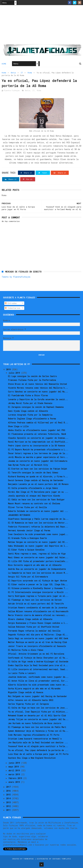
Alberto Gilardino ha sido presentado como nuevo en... (38, 685)
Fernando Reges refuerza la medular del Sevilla (34, 631)
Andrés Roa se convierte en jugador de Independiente (37, 569)
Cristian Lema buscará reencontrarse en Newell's (35, 739)
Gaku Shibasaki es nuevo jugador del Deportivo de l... (38, 546)
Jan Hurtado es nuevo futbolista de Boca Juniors (35, 723)
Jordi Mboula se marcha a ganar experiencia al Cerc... (38, 457)
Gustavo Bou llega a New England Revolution (32, 758)
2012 (9, 806)
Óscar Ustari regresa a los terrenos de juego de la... (38, 453)
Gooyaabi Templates (62, 859)
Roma (30, 73)
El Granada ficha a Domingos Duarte (27, 538)
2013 (9, 802)
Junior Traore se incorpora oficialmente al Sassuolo (37, 646)
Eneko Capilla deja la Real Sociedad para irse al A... (38, 665)
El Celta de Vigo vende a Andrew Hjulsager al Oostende (38, 662)
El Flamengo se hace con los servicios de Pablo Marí (37, 727)
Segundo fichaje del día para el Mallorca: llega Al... (38, 635)
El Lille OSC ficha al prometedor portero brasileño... (38, 561)
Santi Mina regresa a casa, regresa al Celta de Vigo (37, 554)
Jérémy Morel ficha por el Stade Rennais (30, 403)
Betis (13, 73)
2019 (9, 369)
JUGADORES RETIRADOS (19, 515)
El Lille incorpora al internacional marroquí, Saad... (38, 669)
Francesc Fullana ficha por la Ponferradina (32, 380)
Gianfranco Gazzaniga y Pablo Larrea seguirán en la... (38, 519)
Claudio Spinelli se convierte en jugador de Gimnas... (38, 438)
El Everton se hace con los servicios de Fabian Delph (37, 469)
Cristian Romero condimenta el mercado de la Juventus (38, 608)
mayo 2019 (14, 767)
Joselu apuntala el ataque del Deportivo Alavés (34, 496)
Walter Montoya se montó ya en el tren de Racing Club (37, 642)
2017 (9, 787)
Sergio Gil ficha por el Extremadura (28, 577)
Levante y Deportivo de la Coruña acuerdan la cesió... (38, 399)
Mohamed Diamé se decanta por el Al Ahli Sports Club (37, 716)
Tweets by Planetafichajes (16, 277)
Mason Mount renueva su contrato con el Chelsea (34, 503)
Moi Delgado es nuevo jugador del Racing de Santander (37, 696)
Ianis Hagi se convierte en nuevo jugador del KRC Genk (38, 638)
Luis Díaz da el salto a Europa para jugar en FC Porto (38, 754)
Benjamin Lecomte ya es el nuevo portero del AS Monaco (38, 484)
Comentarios (12, 308)
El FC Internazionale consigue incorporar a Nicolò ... (38, 592)
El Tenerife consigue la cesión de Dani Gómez (33, 473)
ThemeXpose (29, 859)
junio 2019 (15, 763)
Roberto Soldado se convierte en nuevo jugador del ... (38, 511)
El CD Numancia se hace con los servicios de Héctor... (38, 523)
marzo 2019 (15, 774)
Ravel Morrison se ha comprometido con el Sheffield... (38, 442)
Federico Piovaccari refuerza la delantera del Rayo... (38, 527)
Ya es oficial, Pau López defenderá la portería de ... (38, 750)
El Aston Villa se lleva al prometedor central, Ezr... (38, 681)
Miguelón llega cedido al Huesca (26, 692)
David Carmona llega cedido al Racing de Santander (36, 480)
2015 (9, 795)
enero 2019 (15, 782)
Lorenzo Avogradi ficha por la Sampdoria (30, 415)
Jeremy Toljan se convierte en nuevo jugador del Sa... (38, 719)
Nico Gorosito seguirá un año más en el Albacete (35, 565)
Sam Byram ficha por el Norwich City (28, 465)
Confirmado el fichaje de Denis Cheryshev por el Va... (38, 658)
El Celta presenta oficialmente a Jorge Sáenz (33, 488)
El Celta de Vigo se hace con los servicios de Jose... (38, 708)
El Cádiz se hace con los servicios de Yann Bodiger (36, 500)
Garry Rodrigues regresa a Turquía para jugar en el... (38, 596)
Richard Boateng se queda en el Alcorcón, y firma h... (38, 477)
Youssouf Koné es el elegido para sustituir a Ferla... (38, 746)
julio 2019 (15, 373)
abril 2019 (15, 770)
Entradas (11, 303)
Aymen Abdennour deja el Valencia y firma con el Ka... (38, 731)
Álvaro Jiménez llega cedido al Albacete (30, 619)
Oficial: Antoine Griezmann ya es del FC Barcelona (36, 654)
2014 (9, 798)
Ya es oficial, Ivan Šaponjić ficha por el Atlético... (38, 712)
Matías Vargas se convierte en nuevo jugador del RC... (38, 542)
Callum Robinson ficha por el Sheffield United (34, 627)
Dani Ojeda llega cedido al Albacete (28, 411)
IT (22, 73)
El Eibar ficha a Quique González (26, 550)
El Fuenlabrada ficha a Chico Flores (28, 395)
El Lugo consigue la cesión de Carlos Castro (32, 376)
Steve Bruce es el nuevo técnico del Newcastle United (37, 384)
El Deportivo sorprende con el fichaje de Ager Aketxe (37, 581)
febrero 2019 (16, 778)
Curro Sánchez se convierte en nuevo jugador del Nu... (38, 392)
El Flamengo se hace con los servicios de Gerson (35, 600)
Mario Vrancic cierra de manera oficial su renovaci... (38, 615)
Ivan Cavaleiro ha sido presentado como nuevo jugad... (38, 534)
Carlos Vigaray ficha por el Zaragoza (28, 704)
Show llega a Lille (18, 426)
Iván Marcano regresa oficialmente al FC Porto (34, 735)
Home (4, 64)
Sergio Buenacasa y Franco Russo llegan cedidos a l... (38, 623)
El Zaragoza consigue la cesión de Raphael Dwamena (36, 407)
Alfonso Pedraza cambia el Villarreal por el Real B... (38, 423)
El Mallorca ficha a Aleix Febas (26, 650)
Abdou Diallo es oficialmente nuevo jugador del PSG (37, 430)
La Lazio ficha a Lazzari (22, 673)
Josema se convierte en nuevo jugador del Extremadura (38, 461)
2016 (9, 791)
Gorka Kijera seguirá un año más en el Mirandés (34, 689)
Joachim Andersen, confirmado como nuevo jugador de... (38, 677)
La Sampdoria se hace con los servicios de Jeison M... (38, 573)
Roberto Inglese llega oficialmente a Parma (32, 419)
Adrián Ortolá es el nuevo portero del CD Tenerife (36, 604)
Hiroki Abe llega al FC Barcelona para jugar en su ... (38, 492)
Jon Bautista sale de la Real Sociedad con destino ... (38, 742)
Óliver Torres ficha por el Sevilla (27, 507)
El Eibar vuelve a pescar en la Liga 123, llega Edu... (38, 584)
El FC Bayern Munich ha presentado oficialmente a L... (38, 450)
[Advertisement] (41, 26)
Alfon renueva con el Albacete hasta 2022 (31, 700)
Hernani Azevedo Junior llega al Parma (29, 530)
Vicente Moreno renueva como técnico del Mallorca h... (38, 388)
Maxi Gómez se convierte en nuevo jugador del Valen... (38, 557)
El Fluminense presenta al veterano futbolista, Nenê (37, 434)
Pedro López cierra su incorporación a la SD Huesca (36, 446)
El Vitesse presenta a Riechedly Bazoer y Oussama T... (38, 588)
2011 (9, 810)
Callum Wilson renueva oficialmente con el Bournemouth (38, 611)
